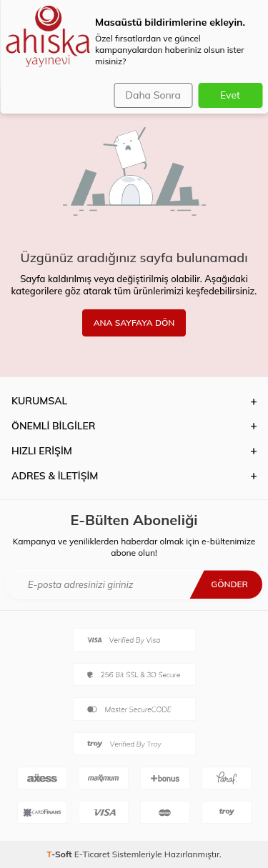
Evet (230, 95)
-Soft (60, 854)
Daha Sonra (153, 95)
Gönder (229, 584)
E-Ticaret (92, 854)
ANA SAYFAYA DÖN (134, 323)
